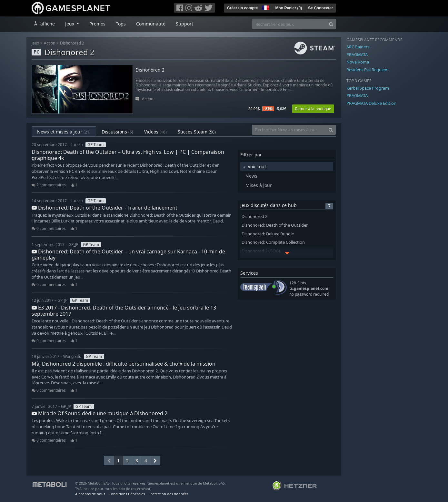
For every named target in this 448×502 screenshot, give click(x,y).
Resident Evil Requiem (368, 70)
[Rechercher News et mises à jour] (289, 130)
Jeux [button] (70, 24)
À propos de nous (90, 494)
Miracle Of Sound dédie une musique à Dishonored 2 (100, 413)
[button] (265, 7)
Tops (121, 24)
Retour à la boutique (313, 109)
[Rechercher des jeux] (289, 24)
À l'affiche (45, 24)
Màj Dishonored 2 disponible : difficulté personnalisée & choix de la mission (124, 364)
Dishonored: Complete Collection (273, 242)
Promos (97, 24)
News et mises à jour (64, 132)
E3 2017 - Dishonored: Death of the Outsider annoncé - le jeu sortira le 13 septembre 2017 (124, 311)
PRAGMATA (357, 54)
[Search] (331, 24)
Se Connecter (320, 8)
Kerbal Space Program (368, 88)
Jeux (35, 43)
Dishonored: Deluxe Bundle (268, 234)
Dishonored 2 (72, 43)
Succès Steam (197, 132)
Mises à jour (259, 185)
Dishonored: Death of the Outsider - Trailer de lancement (105, 208)
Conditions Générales (127, 494)
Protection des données (168, 494)
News (251, 176)
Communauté (151, 24)
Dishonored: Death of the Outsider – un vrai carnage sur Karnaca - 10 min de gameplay (128, 255)
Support (184, 24)
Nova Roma (358, 62)
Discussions (117, 132)
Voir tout (257, 167)
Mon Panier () (289, 8)
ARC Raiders (358, 47)
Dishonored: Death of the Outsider (275, 225)
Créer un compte (242, 8)
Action (50, 43)
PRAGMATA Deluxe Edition (371, 103)
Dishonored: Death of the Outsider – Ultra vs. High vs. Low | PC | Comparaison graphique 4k (128, 155)
